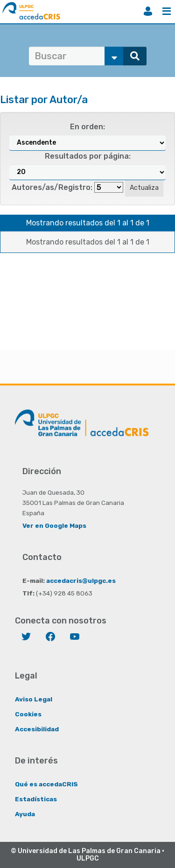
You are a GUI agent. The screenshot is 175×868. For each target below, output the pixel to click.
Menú (167, 11)
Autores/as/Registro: (52, 187)
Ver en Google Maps (54, 525)
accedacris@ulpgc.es (81, 581)
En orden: (87, 127)
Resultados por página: (88, 156)
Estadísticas (36, 799)
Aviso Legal (34, 699)
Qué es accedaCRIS (46, 784)
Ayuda (25, 814)
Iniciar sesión (148, 11)
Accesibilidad (37, 729)
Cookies (28, 714)
